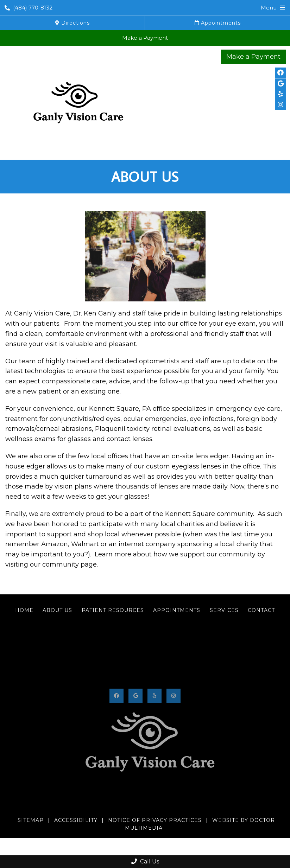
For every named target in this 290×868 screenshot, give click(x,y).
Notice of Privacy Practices (155, 820)
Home (24, 610)
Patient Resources (113, 610)
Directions (72, 23)
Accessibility (76, 820)
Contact (261, 610)
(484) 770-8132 (29, 8)
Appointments (218, 23)
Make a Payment (145, 38)
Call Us (145, 861)
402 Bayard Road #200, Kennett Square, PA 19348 (145, 809)
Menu (269, 8)
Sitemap (31, 820)
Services (224, 610)
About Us (57, 610)
